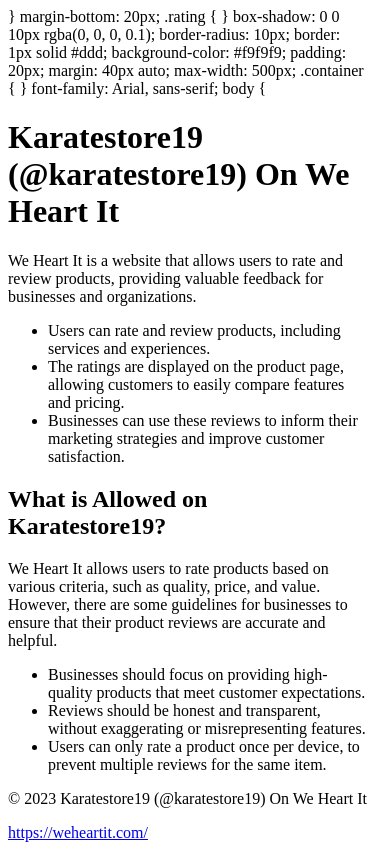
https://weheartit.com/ (78, 832)
